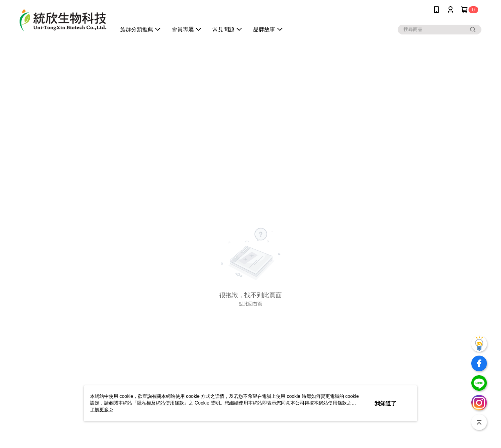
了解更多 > (101, 410)
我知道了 (386, 403)
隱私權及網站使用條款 (160, 403)
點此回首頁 (250, 304)
